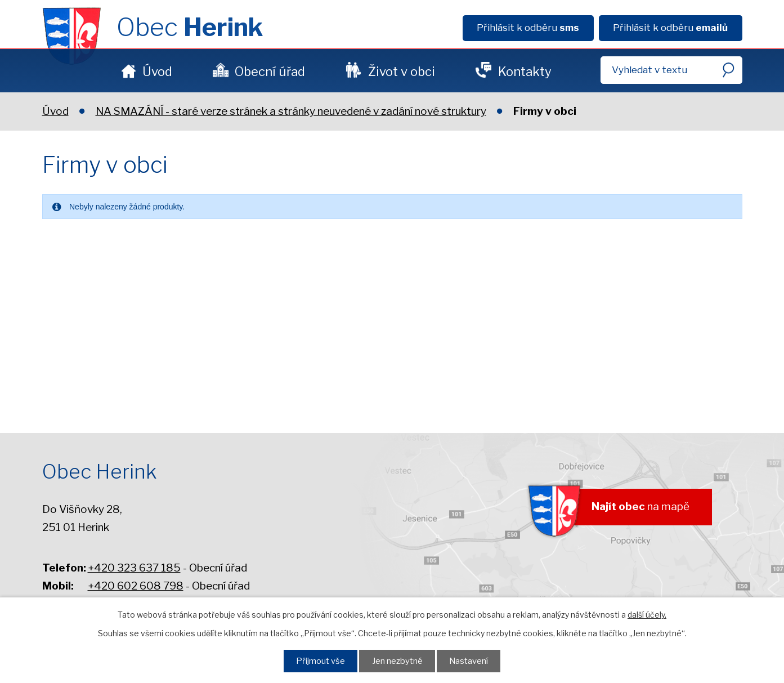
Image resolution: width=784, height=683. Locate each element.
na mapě (640, 506)
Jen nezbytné (397, 661)
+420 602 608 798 (136, 586)
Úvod (157, 72)
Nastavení (469, 661)
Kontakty (525, 72)
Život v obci (402, 72)
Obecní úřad (270, 72)
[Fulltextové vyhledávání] (671, 70)
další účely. (647, 615)
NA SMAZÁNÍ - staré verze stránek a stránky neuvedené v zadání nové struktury (291, 111)
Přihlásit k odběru (528, 28)
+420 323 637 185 (134, 568)
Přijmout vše (321, 661)
